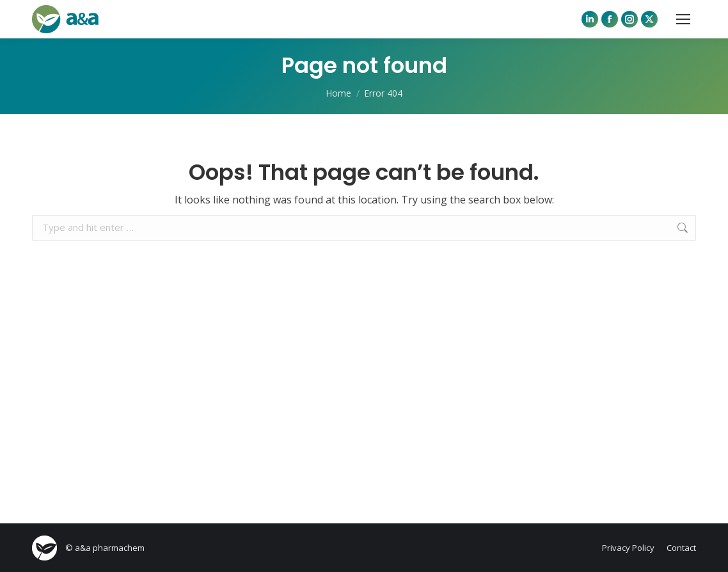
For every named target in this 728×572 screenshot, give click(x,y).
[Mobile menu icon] (683, 19)
